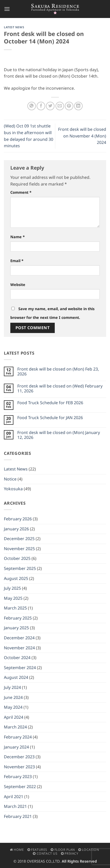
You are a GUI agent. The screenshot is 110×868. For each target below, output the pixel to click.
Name (18, 237)
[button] (7, 9)
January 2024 (16, 747)
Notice (10, 479)
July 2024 (12, 687)
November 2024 (19, 648)
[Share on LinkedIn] (78, 106)
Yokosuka (13, 489)
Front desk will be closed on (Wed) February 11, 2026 (60, 389)
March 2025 (15, 608)
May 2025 (13, 598)
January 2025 (16, 628)
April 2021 (14, 797)
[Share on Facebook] (41, 106)
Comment (21, 192)
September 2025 (20, 568)
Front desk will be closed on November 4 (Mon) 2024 (82, 136)
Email (17, 261)
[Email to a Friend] (60, 106)
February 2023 (18, 777)
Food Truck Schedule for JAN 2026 (50, 418)
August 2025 (16, 578)
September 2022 (20, 787)
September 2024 (20, 668)
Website (18, 285)
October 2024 (17, 658)
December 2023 (19, 757)
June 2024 (13, 697)
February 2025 (18, 618)
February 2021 (18, 816)
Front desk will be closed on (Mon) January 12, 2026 (59, 435)
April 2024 (14, 717)
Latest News (14, 27)
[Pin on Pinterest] (69, 106)
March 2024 (15, 727)
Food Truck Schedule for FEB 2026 (50, 403)
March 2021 (15, 806)
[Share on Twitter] (50, 106)
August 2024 (16, 677)
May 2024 (13, 707)
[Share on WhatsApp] (32, 106)
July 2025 (12, 588)
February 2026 (18, 519)
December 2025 (19, 539)
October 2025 (17, 558)
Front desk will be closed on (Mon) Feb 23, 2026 (58, 372)
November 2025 (19, 549)
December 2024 (19, 638)
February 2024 (18, 737)
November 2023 (19, 767)
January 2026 (16, 529)
